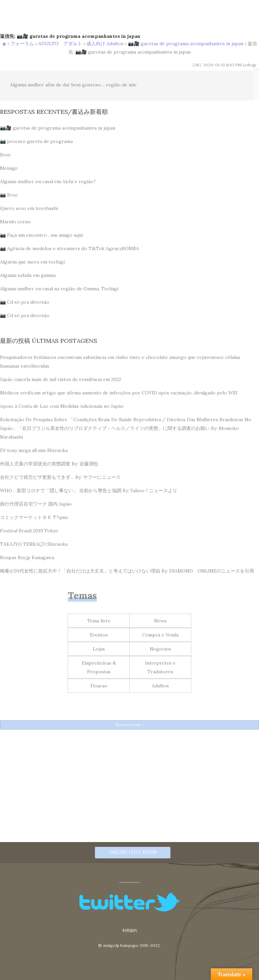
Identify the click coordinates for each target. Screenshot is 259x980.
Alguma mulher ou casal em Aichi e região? (48, 181)
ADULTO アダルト (60, 44)
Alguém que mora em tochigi (32, 262)
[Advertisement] (129, 780)
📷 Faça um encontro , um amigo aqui (41, 235)
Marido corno (15, 222)
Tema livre (99, 621)
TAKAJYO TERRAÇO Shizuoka (34, 544)
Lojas (99, 649)
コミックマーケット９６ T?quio (34, 517)
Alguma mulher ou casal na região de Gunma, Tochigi (59, 289)
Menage (9, 168)
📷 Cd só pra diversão (25, 302)
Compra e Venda (160, 635)
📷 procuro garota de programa (36, 141)
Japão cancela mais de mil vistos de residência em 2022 (61, 379)
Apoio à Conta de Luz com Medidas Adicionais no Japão (62, 406)
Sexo (5, 155)
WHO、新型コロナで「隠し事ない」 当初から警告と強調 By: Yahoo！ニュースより (89, 491)
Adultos (160, 686)
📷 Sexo (9, 195)
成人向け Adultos (105, 44)
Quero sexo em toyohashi (29, 208)
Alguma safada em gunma (28, 275)
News (160, 621)
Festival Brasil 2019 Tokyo (29, 531)
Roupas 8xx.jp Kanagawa (27, 557)
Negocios (160, 649)
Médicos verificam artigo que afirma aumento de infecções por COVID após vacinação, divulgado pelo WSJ (119, 393)
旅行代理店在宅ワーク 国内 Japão (36, 504)
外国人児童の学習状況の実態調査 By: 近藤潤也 (49, 464)
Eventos (99, 635)
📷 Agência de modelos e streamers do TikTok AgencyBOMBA (70, 248)
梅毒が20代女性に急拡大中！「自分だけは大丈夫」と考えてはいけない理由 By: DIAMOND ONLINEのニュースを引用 (127, 571)
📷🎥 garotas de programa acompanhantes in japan (186, 44)
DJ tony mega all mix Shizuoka (34, 450)
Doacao (99, 686)
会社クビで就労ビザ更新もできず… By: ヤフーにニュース (60, 477)
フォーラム (22, 44)
